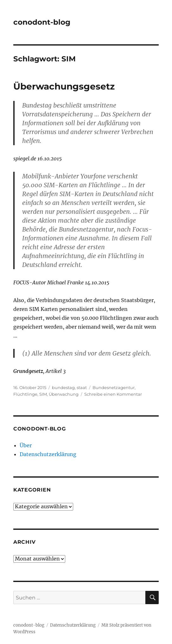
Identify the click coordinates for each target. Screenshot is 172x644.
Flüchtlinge (25, 394)
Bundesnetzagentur (114, 387)
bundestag (63, 387)
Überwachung (64, 394)
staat (82, 387)
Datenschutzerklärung (48, 454)
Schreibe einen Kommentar (113, 394)
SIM (43, 394)
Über (26, 445)
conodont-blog (42, 22)
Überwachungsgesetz (64, 86)
